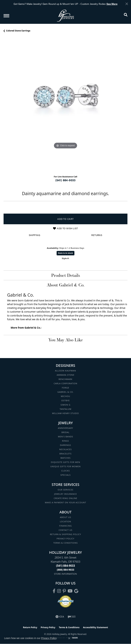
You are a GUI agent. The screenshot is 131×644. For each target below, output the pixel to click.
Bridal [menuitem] (66, 432)
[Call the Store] (65, 566)
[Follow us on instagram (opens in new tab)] (59, 591)
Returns (97, 235)
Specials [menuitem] (65, 475)
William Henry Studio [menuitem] (65, 413)
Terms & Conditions (65, 543)
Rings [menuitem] (66, 441)
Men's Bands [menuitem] (66, 437)
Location (65, 521)
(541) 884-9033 (65, 180)
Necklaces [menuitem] (65, 449)
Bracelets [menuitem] (65, 454)
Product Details (66, 275)
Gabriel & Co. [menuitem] (66, 392)
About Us (66, 517)
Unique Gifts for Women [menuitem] (65, 466)
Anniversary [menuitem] (65, 428)
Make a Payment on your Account (65, 502)
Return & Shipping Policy (66, 534)
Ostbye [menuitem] (66, 400)
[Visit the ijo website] (72, 617)
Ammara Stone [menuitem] (65, 375)
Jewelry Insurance (65, 494)
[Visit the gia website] (60, 617)
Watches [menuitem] (65, 458)
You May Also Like (66, 340)
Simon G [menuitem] (65, 405)
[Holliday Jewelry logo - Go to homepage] (65, 16)
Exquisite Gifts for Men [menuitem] (65, 462)
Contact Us (66, 530)
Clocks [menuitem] (65, 471)
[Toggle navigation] (6, 16)
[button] (126, 15)
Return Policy (30, 627)
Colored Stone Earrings (18, 31)
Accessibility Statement (95, 627)
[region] (65, 105)
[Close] (127, 4)
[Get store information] (66, 574)
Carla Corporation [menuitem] (66, 383)
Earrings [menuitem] (65, 445)
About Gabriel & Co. (66, 285)
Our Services (65, 490)
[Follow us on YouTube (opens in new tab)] (70, 591)
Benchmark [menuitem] (65, 379)
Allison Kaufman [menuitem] (65, 371)
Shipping (34, 235)
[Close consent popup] (69, 638)
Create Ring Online (65, 498)
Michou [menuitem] (65, 396)
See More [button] (112, 4)
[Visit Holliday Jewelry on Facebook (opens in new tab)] (54, 591)
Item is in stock (65, 253)
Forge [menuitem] (66, 388)
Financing (65, 526)
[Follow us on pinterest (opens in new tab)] (64, 591)
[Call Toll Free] (65, 570)
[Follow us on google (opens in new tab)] (76, 591)
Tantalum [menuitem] (65, 409)
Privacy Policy (65, 539)
